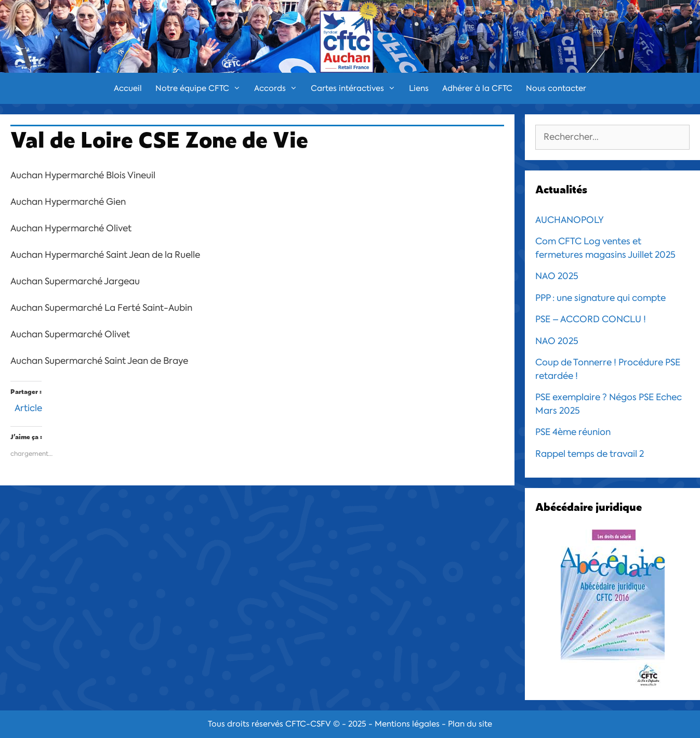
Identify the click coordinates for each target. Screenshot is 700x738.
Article (28, 407)
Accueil (128, 88)
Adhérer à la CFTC (477, 88)
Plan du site (470, 724)
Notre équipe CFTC (201, 88)
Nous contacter (556, 88)
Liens (419, 88)
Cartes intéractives (356, 88)
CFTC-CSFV (308, 724)
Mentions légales (407, 724)
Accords (279, 88)
